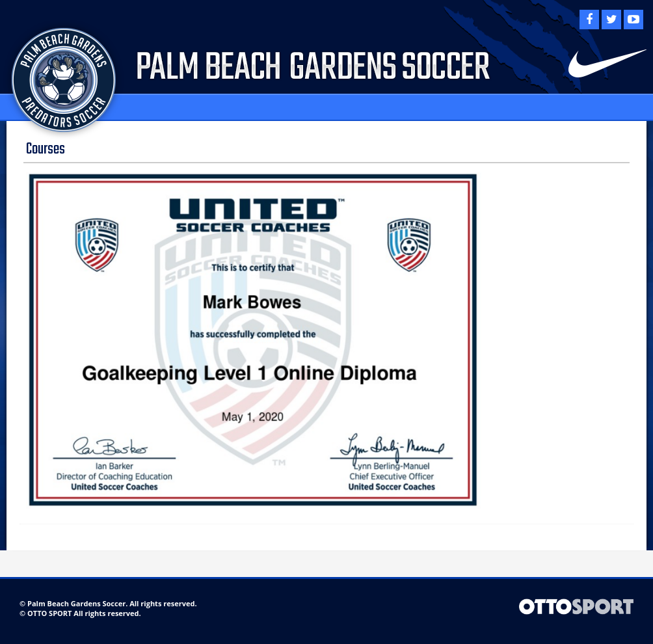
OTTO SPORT (49, 613)
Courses (46, 149)
